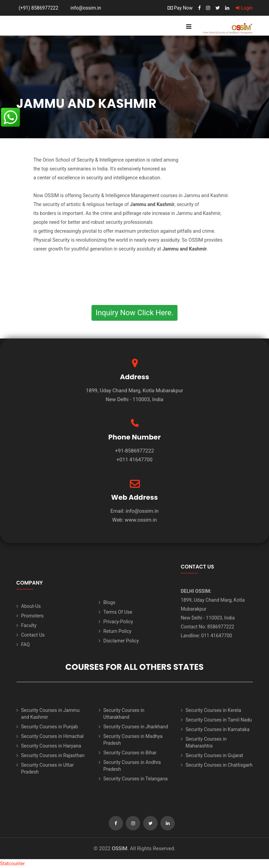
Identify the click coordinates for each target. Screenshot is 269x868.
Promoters (33, 616)
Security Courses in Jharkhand (136, 727)
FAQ (26, 644)
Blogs (109, 602)
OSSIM (119, 848)
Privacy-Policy (118, 622)
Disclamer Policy (121, 641)
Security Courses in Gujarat (215, 755)
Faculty (29, 625)
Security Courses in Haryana (51, 746)
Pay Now (180, 8)
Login (244, 8)
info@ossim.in (86, 8)
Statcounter (13, 864)
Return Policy (118, 631)
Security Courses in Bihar (130, 753)
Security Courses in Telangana (136, 779)
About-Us (31, 606)
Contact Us (33, 635)
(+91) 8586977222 (39, 8)
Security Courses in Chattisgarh (219, 765)
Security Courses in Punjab (50, 727)
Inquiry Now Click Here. (134, 313)
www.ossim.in (141, 520)
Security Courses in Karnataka (218, 729)
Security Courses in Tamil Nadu (219, 720)
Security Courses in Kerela (213, 710)
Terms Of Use (118, 612)
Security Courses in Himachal (52, 736)
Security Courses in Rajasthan (53, 755)
